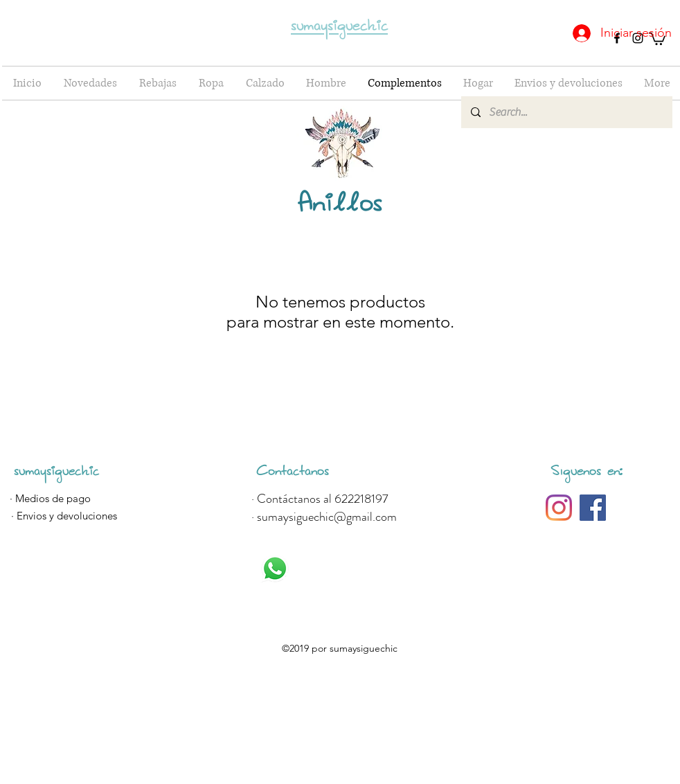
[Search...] (566, 112)
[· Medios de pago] (50, 499)
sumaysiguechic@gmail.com (327, 517)
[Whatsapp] (275, 569)
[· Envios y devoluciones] (64, 516)
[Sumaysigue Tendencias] (593, 508)
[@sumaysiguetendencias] (559, 508)
